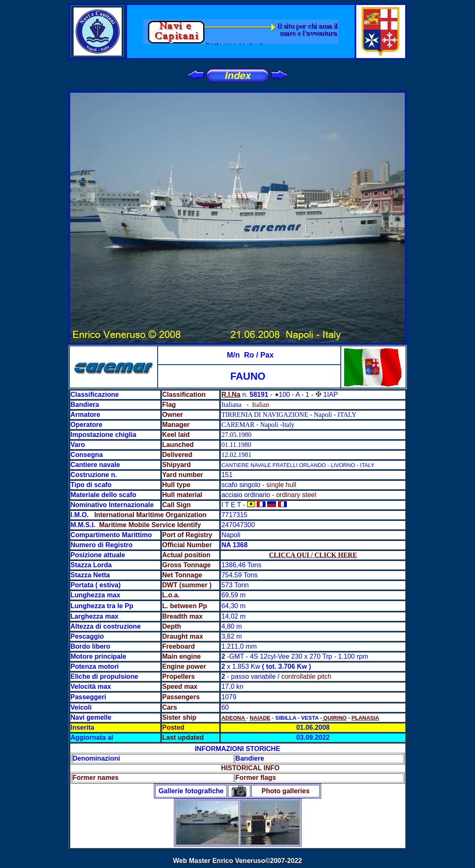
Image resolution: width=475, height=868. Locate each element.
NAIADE (260, 718)
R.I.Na (231, 395)
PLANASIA (365, 718)
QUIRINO (334, 718)
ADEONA (234, 718)
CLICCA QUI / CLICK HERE (313, 555)
